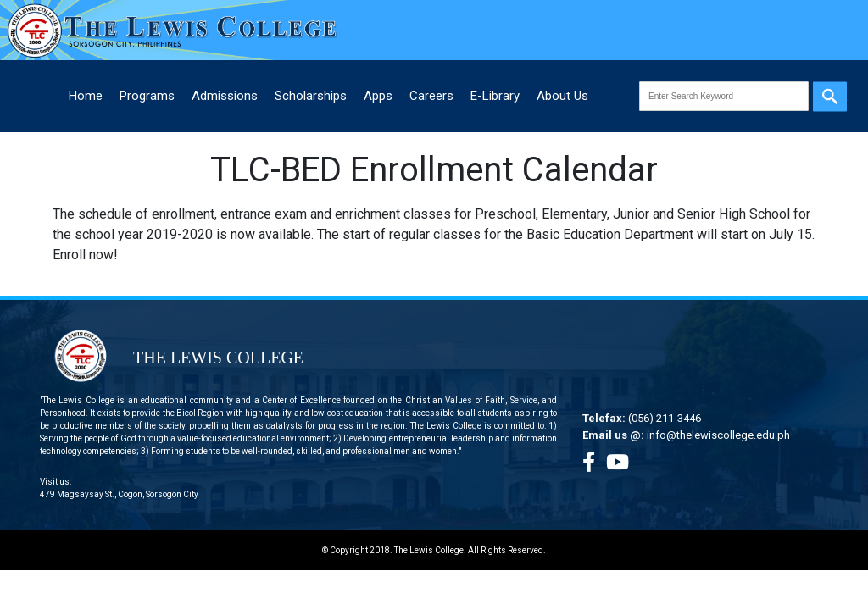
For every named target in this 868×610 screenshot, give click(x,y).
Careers (431, 96)
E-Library (495, 96)
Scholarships (311, 96)
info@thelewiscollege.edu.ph (718, 435)
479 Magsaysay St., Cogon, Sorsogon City (119, 494)
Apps (378, 96)
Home (86, 96)
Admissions (225, 96)
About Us (562, 96)
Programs (147, 96)
